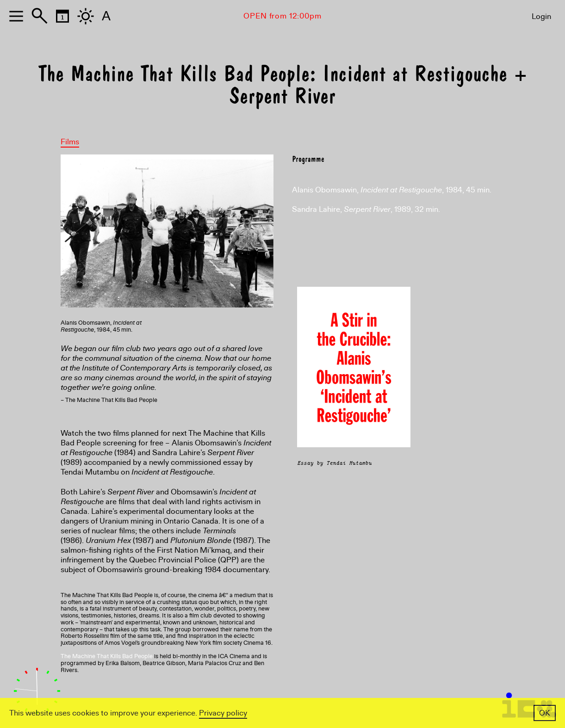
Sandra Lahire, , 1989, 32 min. (366, 209)
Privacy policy (223, 713)
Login (541, 16)
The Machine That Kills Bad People (107, 656)
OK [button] (545, 713)
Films (70, 142)
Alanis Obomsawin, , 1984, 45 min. (392, 190)
